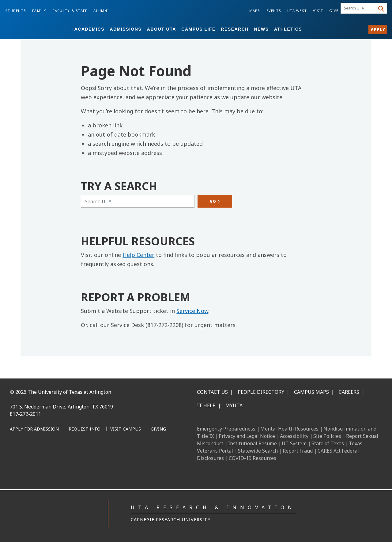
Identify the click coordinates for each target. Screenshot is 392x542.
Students (16, 11)
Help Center (138, 255)
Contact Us (212, 392)
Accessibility (294, 436)
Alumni (101, 11)
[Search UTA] (138, 201)
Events (274, 11)
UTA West (297, 11)
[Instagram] (43, 461)
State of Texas (328, 443)
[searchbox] (359, 8)
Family (39, 11)
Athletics (288, 29)
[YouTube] (70, 461)
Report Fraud (298, 451)
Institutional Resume (253, 443)
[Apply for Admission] (34, 429)
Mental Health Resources (289, 429)
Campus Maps (311, 392)
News (262, 29)
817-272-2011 (25, 414)
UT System (294, 443)
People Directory (261, 392)
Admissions (126, 29)
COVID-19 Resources (253, 458)
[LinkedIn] (30, 461)
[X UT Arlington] (57, 461)
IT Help (206, 405)
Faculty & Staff (70, 11)
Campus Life (198, 29)
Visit (318, 11)
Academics (89, 29)
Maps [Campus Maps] (255, 11)
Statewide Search (258, 451)
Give (334, 11)
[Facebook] (17, 461)
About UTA (162, 29)
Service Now (192, 311)
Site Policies (327, 436)
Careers (349, 392)
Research (235, 29)
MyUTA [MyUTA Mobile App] (234, 405)
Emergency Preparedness (226, 429)
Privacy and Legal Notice (247, 436)
